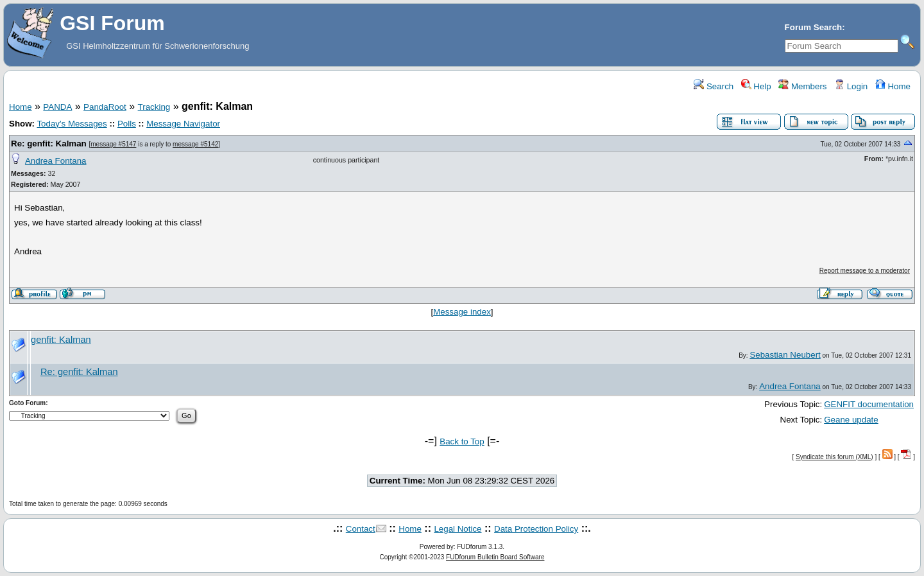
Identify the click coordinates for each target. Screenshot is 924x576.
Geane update (851, 420)
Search (714, 86)
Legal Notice (458, 529)
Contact (361, 529)
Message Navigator (183, 124)
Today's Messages (72, 124)
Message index (462, 312)
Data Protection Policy (536, 529)
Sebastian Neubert (785, 355)
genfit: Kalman (61, 340)
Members (802, 86)
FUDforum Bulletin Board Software (495, 557)
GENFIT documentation (869, 404)
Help (756, 86)
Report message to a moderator (865, 271)
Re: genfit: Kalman (49, 144)
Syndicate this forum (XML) (834, 457)
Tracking (154, 107)
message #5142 (195, 144)
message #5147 (113, 144)
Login (851, 86)
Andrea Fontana (56, 161)
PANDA (57, 107)
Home (893, 86)
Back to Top (462, 441)
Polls (127, 124)
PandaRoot (105, 107)
